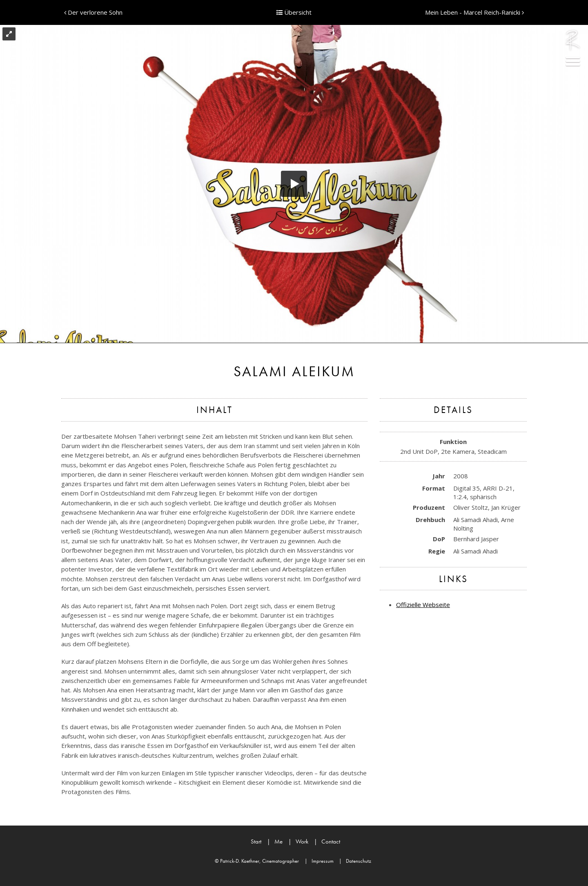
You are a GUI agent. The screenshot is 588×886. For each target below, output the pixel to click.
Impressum (319, 861)
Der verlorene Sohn (93, 12)
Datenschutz (355, 861)
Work (298, 841)
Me (275, 841)
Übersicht (294, 12)
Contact (327, 841)
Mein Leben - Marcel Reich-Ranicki (474, 12)
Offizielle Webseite (423, 605)
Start (256, 841)
